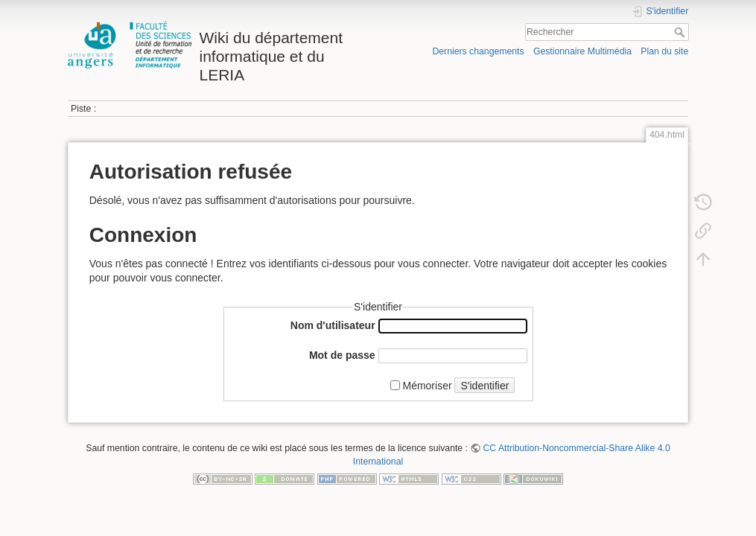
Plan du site (664, 51)
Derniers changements (478, 51)
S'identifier (485, 386)
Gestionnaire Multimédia (582, 51)
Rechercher (681, 32)
